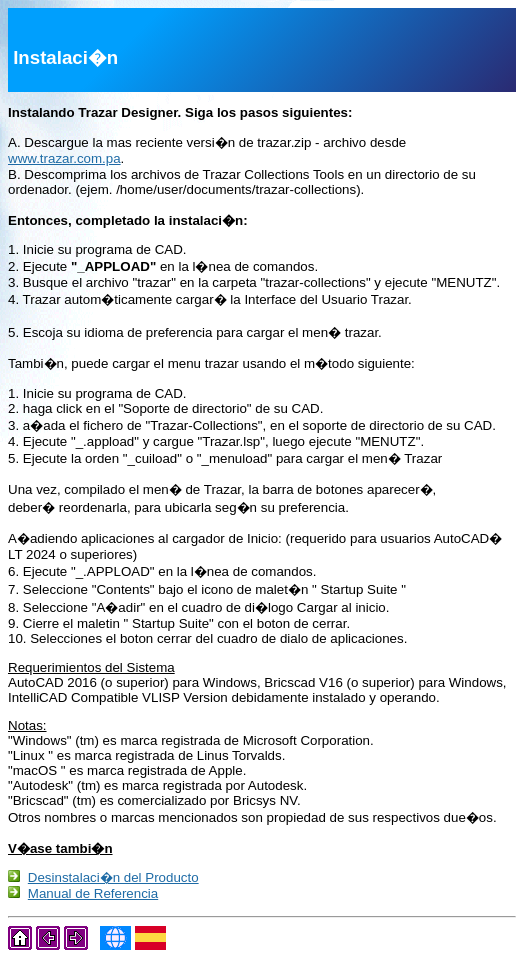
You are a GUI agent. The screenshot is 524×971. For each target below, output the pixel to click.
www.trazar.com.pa (64, 158)
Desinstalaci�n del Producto (113, 879)
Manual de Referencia (93, 897)
